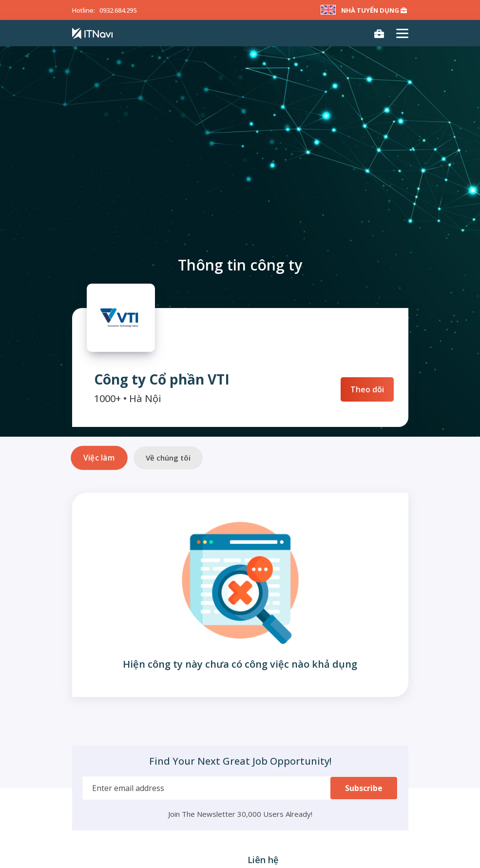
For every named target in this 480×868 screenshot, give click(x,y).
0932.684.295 (118, 10)
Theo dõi (367, 389)
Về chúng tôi (168, 458)
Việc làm (99, 458)
